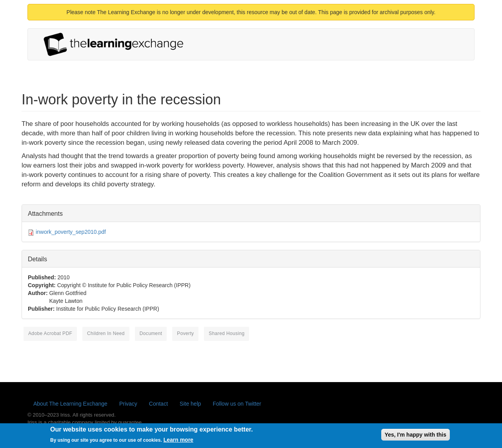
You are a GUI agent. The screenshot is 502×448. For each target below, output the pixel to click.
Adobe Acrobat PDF (50, 333)
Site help (190, 404)
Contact (158, 404)
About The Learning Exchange (70, 404)
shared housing (226, 333)
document (151, 333)
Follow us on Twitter (237, 404)
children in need (106, 333)
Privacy (128, 404)
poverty (185, 333)
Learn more (178, 441)
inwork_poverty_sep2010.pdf (71, 232)
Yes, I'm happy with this (416, 436)
